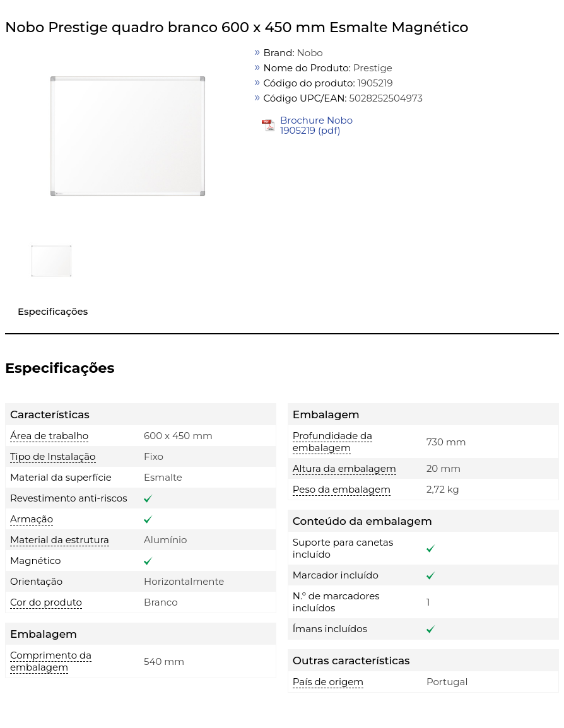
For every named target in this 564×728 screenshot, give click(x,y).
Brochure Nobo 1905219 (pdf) (316, 125)
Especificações (53, 311)
